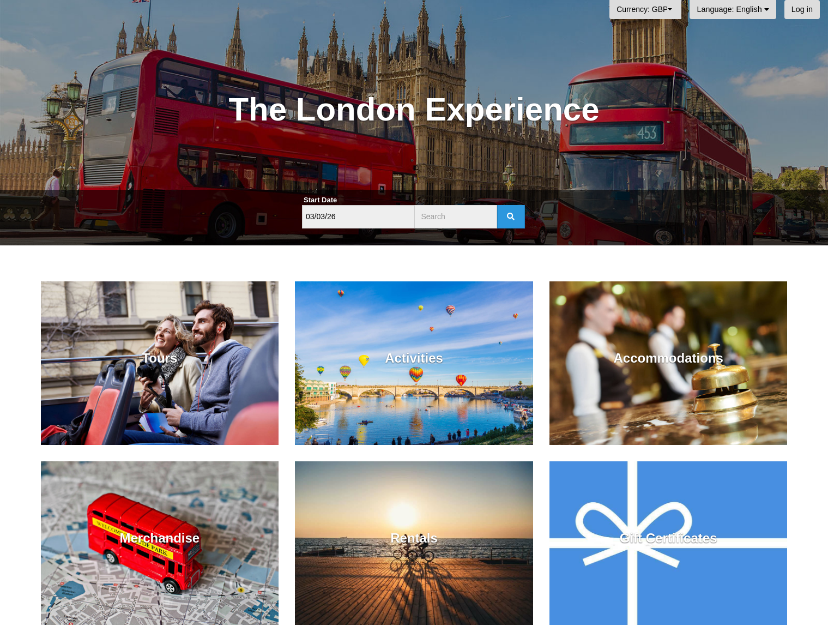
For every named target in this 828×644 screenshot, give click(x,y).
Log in (802, 9)
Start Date (320, 200)
